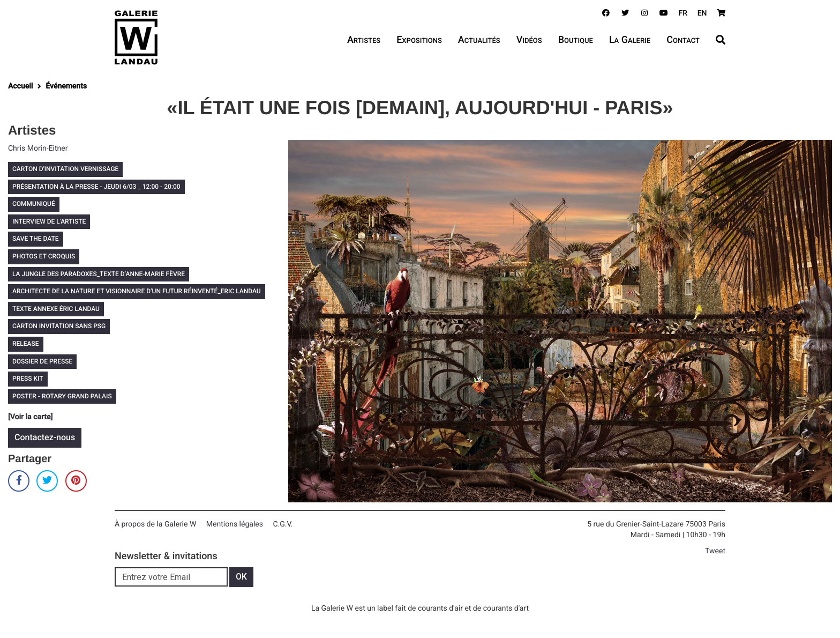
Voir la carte (31, 417)
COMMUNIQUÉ (34, 204)
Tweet (715, 551)
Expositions (419, 40)
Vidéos (529, 40)
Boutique (576, 40)
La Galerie (630, 40)
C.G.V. (283, 524)
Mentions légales (235, 524)
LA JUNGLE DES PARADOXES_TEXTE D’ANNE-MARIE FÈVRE (99, 274)
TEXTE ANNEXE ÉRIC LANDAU (56, 309)
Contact (683, 40)
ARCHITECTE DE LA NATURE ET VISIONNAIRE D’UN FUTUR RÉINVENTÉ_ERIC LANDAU (137, 291)
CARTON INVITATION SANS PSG (59, 326)
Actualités (479, 40)
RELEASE (26, 344)
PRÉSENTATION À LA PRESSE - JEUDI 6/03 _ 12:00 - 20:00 (96, 187)
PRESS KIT (28, 379)
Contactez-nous (45, 437)
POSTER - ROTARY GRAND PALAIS (62, 396)
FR (683, 13)
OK (241, 577)
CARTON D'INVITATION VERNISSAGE (65, 169)
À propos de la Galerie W (155, 524)
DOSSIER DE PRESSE (42, 361)
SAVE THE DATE (36, 239)
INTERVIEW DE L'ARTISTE (49, 221)
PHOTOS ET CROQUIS (44, 256)
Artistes (364, 40)
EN (702, 13)
